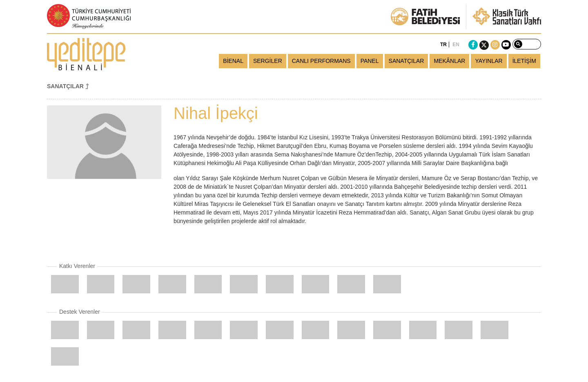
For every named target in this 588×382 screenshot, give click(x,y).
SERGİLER (268, 61)
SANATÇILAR (406, 61)
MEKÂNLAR (449, 61)
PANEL (370, 61)
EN (456, 45)
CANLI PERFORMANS (321, 61)
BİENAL (233, 61)
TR (443, 45)
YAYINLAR (489, 61)
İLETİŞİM (524, 61)
